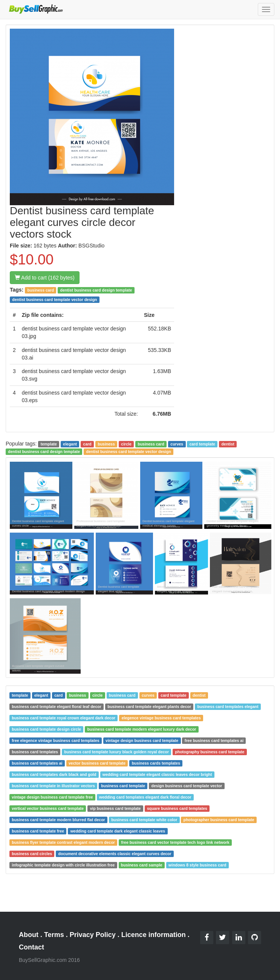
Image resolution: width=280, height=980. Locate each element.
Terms (54, 935)
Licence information (154, 935)
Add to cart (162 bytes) (45, 278)
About (29, 935)
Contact (31, 947)
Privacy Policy (93, 935)
